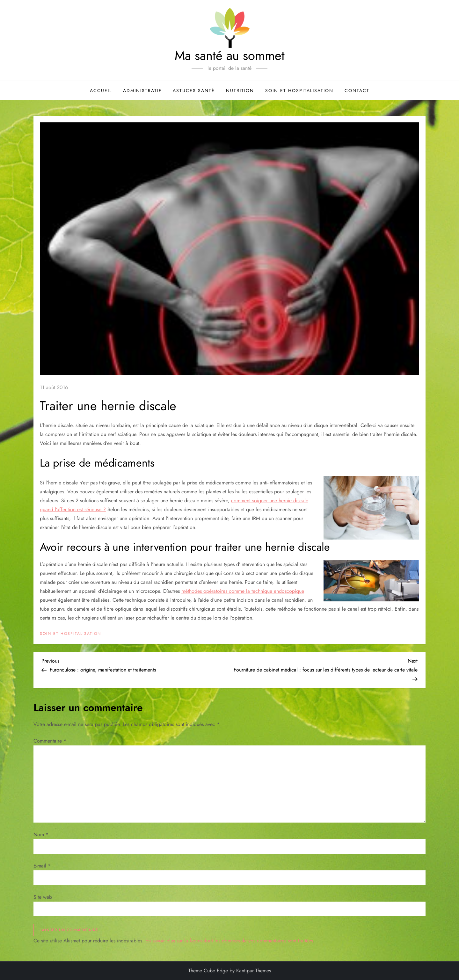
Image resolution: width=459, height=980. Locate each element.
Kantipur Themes (254, 971)
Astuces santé (194, 91)
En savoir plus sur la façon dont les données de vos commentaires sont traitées (229, 941)
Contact (357, 91)
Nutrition (240, 91)
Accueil (101, 91)
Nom (41, 835)
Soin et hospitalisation (299, 91)
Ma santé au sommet (230, 55)
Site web (43, 897)
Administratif (142, 91)
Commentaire (50, 741)
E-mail (42, 866)
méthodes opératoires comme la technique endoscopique (243, 591)
